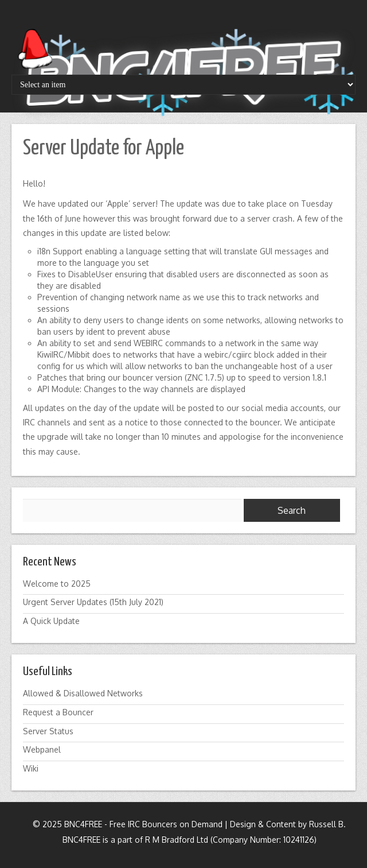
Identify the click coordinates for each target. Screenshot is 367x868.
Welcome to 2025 (57, 584)
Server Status (48, 731)
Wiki (31, 768)
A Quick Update (51, 621)
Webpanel (42, 749)
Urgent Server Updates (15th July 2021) (93, 602)
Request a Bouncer (58, 712)
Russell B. (327, 824)
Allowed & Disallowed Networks (83, 693)
